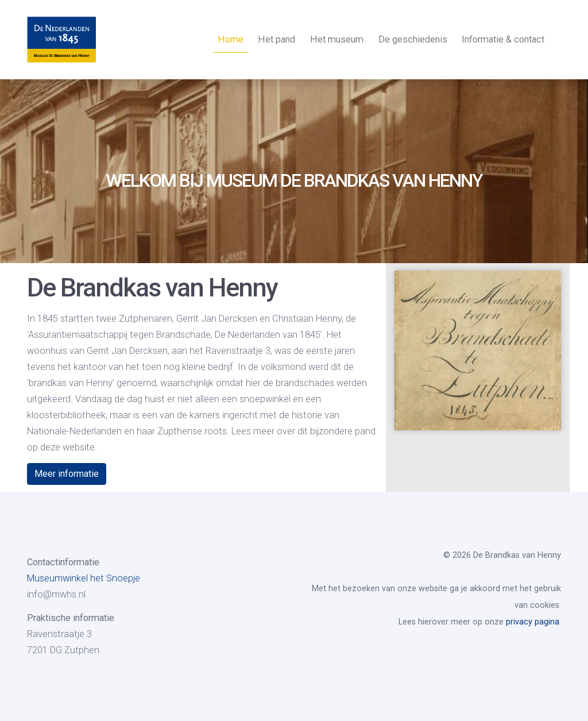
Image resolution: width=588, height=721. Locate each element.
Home (231, 39)
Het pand (276, 39)
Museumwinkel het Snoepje (84, 578)
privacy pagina (533, 622)
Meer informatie (67, 474)
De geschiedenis (413, 39)
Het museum (337, 39)
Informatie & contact (503, 39)
